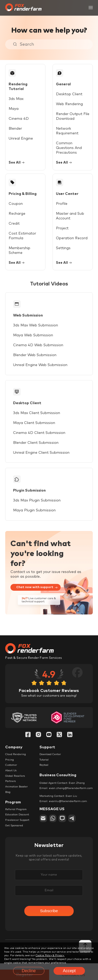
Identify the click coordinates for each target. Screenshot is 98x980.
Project (61, 230)
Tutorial (44, 765)
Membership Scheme (19, 252)
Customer (12, 770)
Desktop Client (68, 95)
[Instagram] (38, 740)
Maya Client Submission (34, 427)
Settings (62, 250)
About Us (11, 776)
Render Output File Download (71, 117)
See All (17, 164)
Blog (8, 798)
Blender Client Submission (36, 447)
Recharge (17, 215)
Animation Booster (17, 792)
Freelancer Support (18, 826)
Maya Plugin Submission (35, 515)
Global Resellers (16, 781)
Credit (14, 225)
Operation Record (70, 240)
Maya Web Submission (33, 338)
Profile (60, 205)
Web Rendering (68, 105)
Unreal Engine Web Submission (41, 368)
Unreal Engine (21, 134)
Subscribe (49, 918)
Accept (69, 971)
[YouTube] (49, 740)
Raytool (44, 770)
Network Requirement (66, 132)
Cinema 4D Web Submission (38, 348)
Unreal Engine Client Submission (42, 457)
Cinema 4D (19, 115)
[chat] (63, 824)
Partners (11, 787)
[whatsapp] (53, 824)
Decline (29, 971)
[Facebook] (28, 740)
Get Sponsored (15, 832)
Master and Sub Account (68, 218)
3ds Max (16, 95)
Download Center (51, 760)
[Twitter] (59, 740)
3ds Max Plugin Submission (37, 506)
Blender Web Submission (35, 358)
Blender (15, 124)
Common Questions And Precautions (67, 148)
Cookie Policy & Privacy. (50, 955)
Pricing (10, 765)
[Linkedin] (70, 740)
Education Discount (18, 821)
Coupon (16, 205)
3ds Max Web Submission (36, 328)
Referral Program (16, 815)
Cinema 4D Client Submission (39, 437)
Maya (14, 105)
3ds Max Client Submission (37, 417)
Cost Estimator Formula (22, 237)
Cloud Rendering (16, 760)
